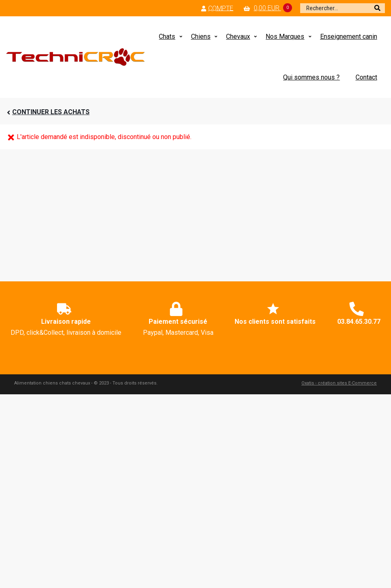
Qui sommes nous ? (311, 77)
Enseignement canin (349, 36)
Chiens (201, 36)
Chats (167, 36)
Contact (366, 77)
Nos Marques (285, 36)
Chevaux (238, 36)
